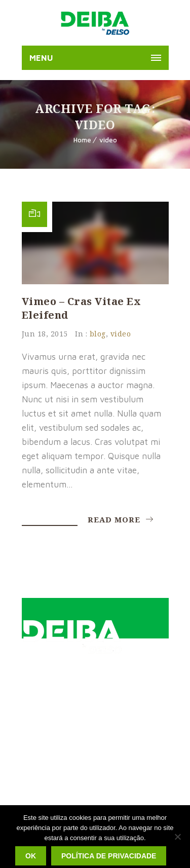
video (108, 140)
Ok (31, 856)
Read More (121, 519)
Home (82, 140)
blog (98, 334)
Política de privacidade (109, 856)
